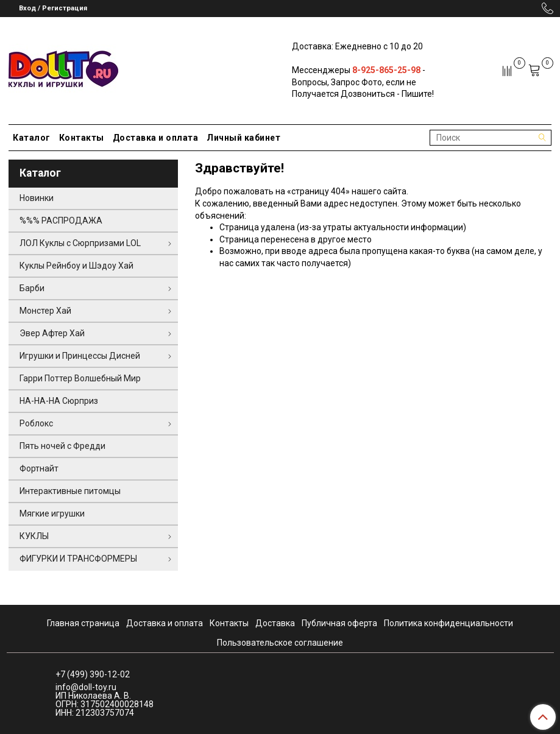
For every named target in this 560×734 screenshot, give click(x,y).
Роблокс (36, 423)
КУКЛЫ (34, 536)
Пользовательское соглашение (280, 643)
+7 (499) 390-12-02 (93, 674)
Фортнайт (39, 468)
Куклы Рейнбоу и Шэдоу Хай (76, 266)
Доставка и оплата (156, 138)
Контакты (82, 138)
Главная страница (83, 623)
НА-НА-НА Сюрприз (59, 401)
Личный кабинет (243, 138)
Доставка (275, 623)
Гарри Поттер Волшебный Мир (80, 378)
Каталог (32, 138)
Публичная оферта (339, 623)
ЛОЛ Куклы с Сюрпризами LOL (80, 243)
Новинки (37, 198)
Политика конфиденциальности (448, 623)
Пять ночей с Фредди (62, 446)
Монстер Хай (45, 311)
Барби (32, 288)
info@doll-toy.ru (86, 687)
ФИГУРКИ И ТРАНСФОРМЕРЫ (78, 559)
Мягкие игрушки (52, 513)
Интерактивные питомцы (70, 491)
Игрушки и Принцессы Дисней (80, 356)
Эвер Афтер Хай (52, 333)
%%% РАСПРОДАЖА (61, 221)
